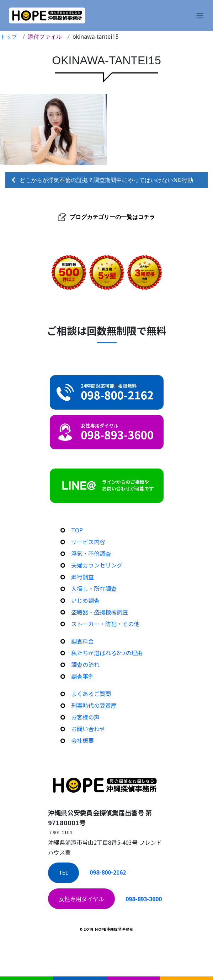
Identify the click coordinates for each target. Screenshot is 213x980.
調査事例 (82, 676)
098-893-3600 (144, 899)
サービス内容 (88, 542)
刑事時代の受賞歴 (94, 705)
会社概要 (82, 740)
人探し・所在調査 (94, 588)
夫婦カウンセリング (97, 565)
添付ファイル (45, 37)
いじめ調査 (85, 600)
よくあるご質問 (91, 694)
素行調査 (82, 577)
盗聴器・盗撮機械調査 (100, 612)
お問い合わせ (88, 729)
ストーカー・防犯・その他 (105, 624)
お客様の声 (85, 717)
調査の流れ (85, 664)
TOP (77, 530)
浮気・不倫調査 (91, 553)
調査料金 (82, 641)
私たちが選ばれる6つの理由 (107, 653)
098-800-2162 (108, 872)
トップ (9, 37)
